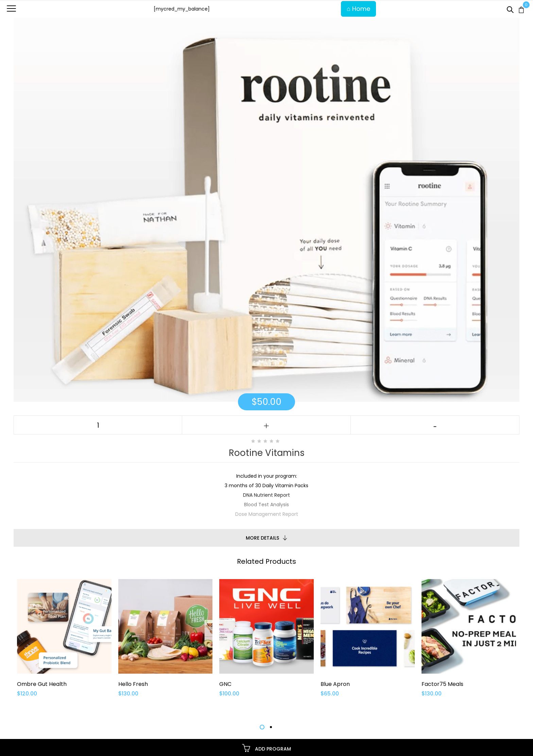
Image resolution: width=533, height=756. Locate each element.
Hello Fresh (133, 684)
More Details (262, 538)
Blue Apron (335, 684)
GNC (225, 684)
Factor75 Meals (442, 684)
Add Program (266, 748)
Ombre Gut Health (42, 684)
